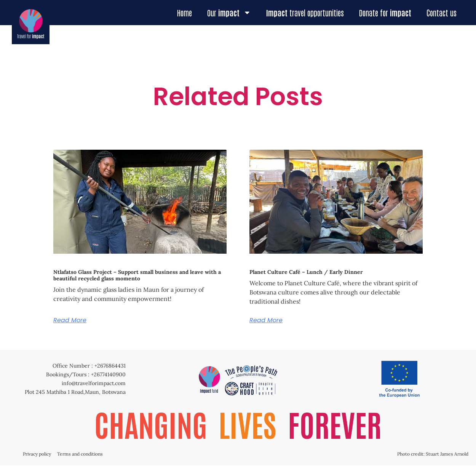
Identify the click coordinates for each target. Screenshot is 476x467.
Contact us (442, 13)
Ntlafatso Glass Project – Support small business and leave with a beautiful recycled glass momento (137, 275)
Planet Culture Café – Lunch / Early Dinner (306, 272)
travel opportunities (305, 13)
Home (184, 13)
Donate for (385, 13)
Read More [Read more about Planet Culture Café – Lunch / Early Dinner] (266, 320)
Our (229, 13)
